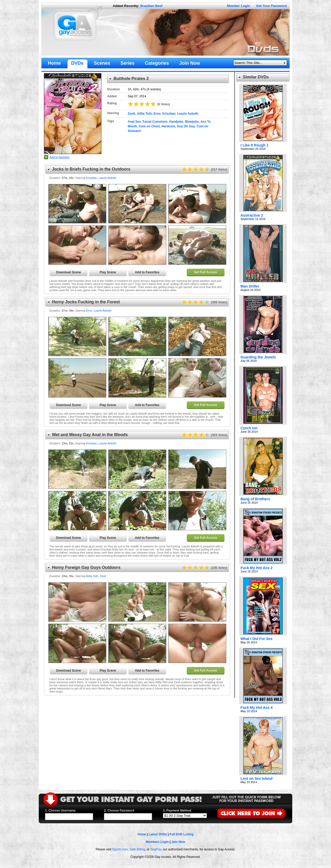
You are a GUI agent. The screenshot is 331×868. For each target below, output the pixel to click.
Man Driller (250, 286)
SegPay (156, 849)
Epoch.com (120, 849)
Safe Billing (137, 849)
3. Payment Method (177, 811)
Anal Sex (134, 122)
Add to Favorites (147, 272)
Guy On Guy (186, 126)
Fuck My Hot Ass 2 (257, 568)
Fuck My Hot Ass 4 (257, 708)
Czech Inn (249, 428)
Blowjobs (192, 122)
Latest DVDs (158, 834)
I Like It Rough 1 (254, 145)
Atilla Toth (144, 114)
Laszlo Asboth (188, 114)
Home (142, 834)
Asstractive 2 (252, 215)
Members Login (157, 842)
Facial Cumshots (155, 122)
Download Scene (69, 272)
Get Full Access (206, 272)
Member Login (239, 6)
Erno (157, 114)
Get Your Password (271, 6)
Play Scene (108, 272)
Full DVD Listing (182, 834)
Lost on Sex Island (257, 778)
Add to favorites (59, 157)
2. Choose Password (119, 811)
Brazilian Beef (151, 6)
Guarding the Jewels (258, 357)
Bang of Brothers (255, 499)
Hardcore (168, 126)
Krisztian (169, 114)
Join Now (178, 842)
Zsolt (131, 114)
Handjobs (176, 122)
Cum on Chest (149, 126)
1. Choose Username (60, 811)
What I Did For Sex (257, 639)
